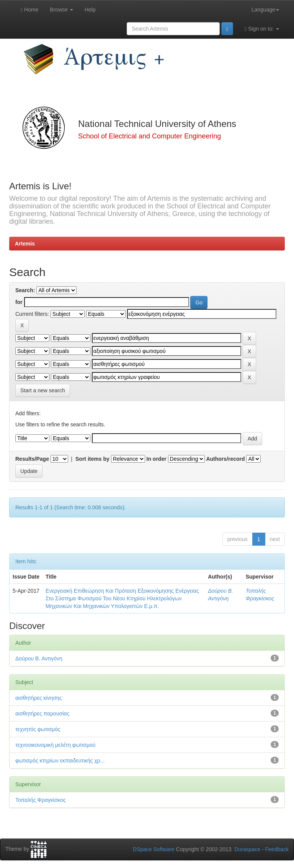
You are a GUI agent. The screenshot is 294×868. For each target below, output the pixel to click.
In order (157, 459)
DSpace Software (154, 849)
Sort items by (92, 459)
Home (29, 10)
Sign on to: (262, 29)
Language (265, 10)
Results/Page (32, 459)
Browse (61, 10)
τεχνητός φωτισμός (38, 729)
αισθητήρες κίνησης (39, 698)
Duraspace (247, 849)
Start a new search (43, 390)
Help (90, 10)
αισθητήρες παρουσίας (42, 714)
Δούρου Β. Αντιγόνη (39, 658)
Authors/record (225, 459)
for (19, 302)
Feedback (277, 849)
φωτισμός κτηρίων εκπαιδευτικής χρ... (60, 761)
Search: (25, 290)
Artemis (25, 244)
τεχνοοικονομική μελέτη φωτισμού (55, 745)
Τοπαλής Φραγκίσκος (41, 800)
